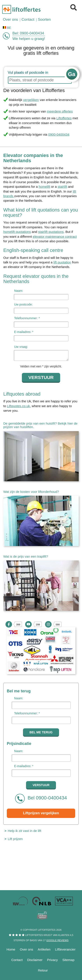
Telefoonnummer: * (27, 318)
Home (11, 949)
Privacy (52, 960)
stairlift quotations (51, 232)
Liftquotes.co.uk (18, 406)
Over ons (27, 949)
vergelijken (31, 100)
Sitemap (68, 960)
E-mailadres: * (24, 332)
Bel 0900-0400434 (41, 799)
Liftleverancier (65, 949)
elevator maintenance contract (55, 236)
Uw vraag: (21, 347)
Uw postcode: (24, 304)
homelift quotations (17, 232)
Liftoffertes (64, 118)
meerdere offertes (60, 111)
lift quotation (62, 262)
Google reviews (57, 940)
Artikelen (44, 949)
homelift (44, 187)
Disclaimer (35, 960)
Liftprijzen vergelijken (41, 813)
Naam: (19, 291)
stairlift (62, 187)
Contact (17, 960)
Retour (43, 970)
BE (7, 28)
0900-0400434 (32, 33)
